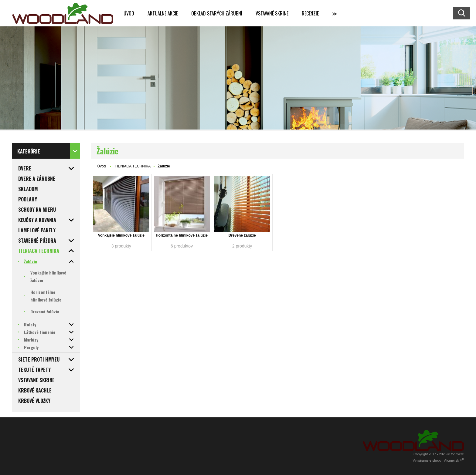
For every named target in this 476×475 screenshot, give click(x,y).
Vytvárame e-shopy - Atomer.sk (438, 460)
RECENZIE (310, 13)
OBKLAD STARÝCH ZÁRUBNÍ (217, 13)
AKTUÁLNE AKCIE (163, 13)
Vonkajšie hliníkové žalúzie (121, 235)
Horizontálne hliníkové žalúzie (182, 235)
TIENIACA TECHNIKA (133, 166)
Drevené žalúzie (242, 235)
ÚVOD (129, 13)
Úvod (101, 166)
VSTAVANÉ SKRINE (272, 13)
